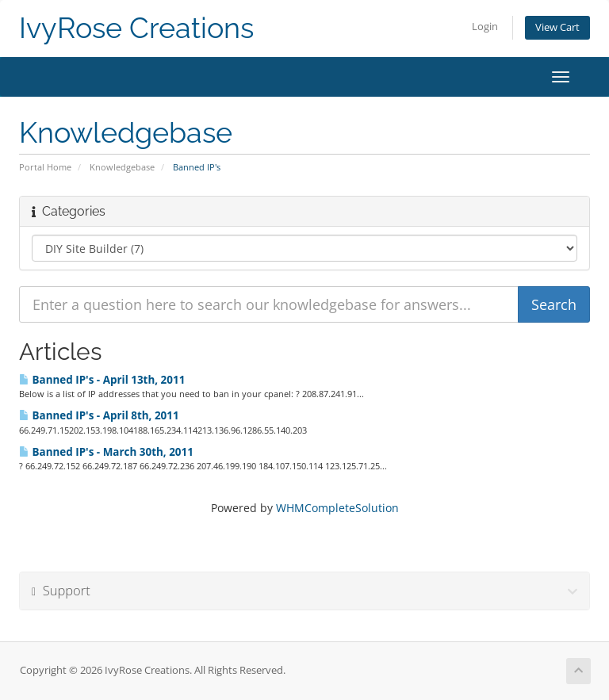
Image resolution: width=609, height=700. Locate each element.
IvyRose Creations (136, 28)
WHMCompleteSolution (337, 508)
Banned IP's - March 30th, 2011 (106, 452)
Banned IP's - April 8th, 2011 (99, 415)
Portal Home (45, 167)
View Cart (557, 27)
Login (485, 27)
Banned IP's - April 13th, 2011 (102, 380)
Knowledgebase (122, 167)
